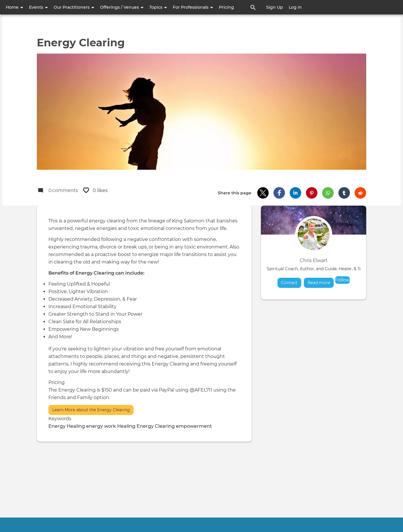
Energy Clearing (156, 426)
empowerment (194, 426)
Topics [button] (158, 7)
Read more (321, 283)
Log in (295, 7)
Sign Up (275, 7)
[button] (263, 193)
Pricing (226, 7)
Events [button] (38, 7)
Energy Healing (67, 426)
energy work (101, 426)
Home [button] (14, 7)
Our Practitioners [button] (74, 7)
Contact (289, 283)
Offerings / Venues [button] (122, 7)
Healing (126, 426)
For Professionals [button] (193, 7)
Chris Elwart (314, 260)
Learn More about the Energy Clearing (91, 410)
